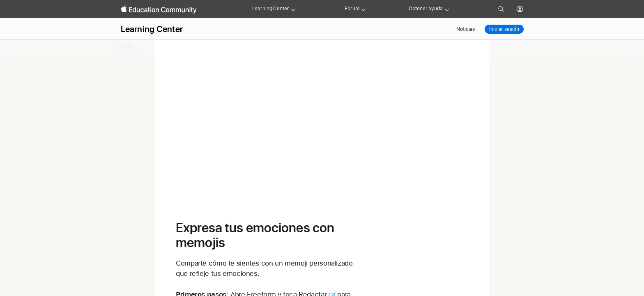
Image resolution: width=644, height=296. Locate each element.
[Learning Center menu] (293, 9)
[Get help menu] (447, 9)
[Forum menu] (363, 9)
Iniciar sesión (504, 29)
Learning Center (271, 9)
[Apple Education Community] (159, 9)
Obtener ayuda (425, 9)
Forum (352, 9)
